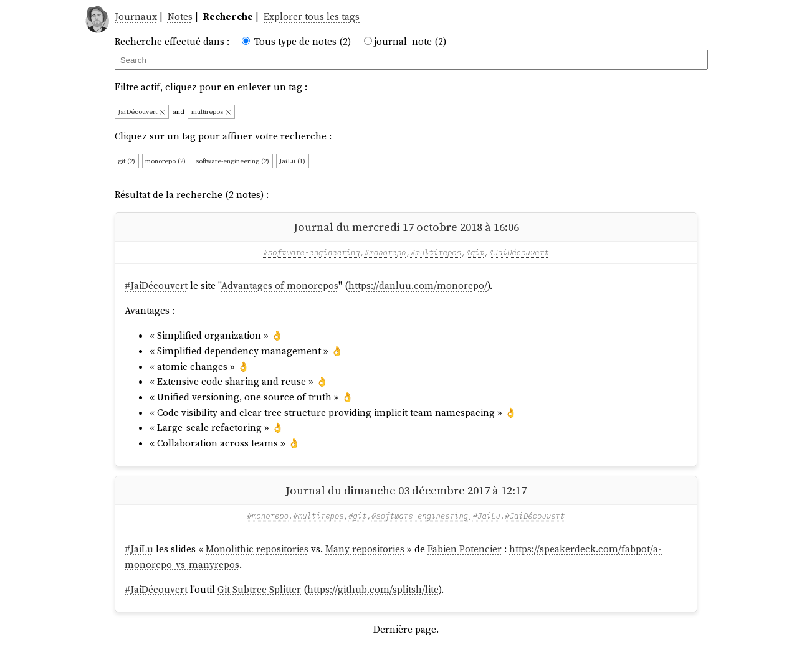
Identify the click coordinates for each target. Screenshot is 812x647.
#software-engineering (311, 252)
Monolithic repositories (257, 549)
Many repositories (365, 549)
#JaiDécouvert (518, 252)
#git (475, 252)
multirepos (212, 112)
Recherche (228, 17)
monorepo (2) (165, 161)
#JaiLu (487, 516)
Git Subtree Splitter (259, 589)
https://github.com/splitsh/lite (373, 589)
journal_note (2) (410, 41)
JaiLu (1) (292, 161)
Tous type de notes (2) (303, 41)
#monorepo (385, 252)
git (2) (127, 161)
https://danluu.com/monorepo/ (418, 286)
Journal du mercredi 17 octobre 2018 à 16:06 (406, 227)
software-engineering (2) (232, 161)
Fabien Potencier (465, 549)
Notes (180, 17)
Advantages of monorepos (280, 286)
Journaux (136, 17)
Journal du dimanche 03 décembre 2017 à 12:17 (406, 490)
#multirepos (436, 252)
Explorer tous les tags (312, 17)
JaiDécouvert (142, 112)
